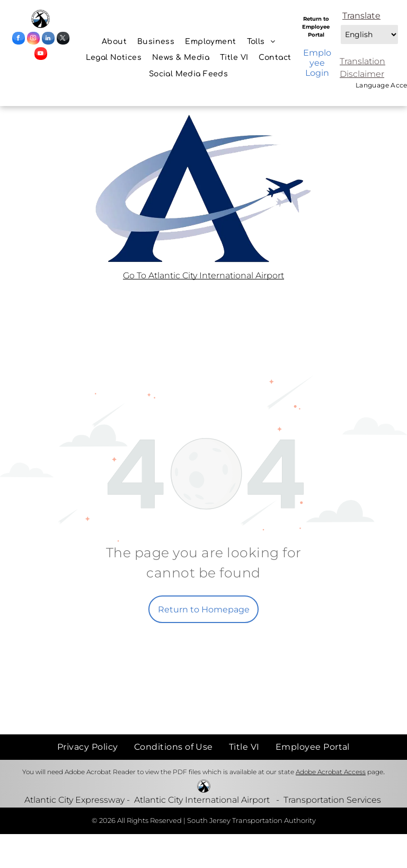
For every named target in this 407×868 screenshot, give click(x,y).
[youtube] (41, 55)
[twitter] (63, 40)
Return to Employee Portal (316, 27)
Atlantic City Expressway (74, 800)
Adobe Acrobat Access (331, 772)
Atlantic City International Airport (202, 800)
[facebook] (19, 40)
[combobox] (369, 34)
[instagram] (33, 40)
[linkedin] (48, 40)
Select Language (339, 22)
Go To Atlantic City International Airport (203, 275)
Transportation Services (332, 800)
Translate (361, 16)
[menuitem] (114, 42)
